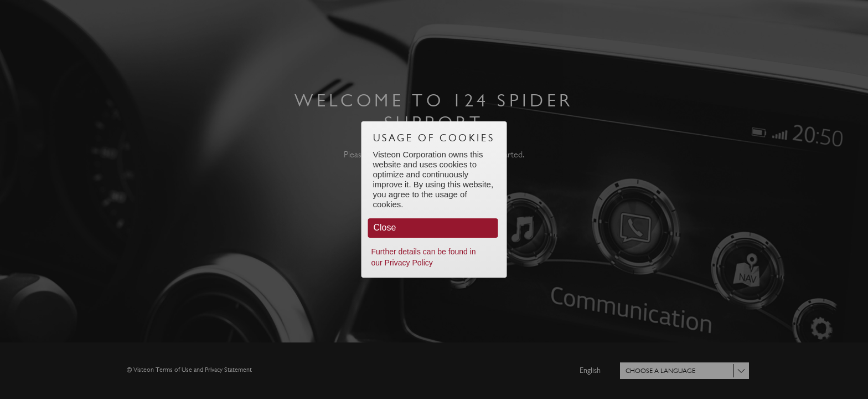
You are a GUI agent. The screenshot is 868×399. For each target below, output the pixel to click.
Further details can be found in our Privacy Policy (424, 257)
